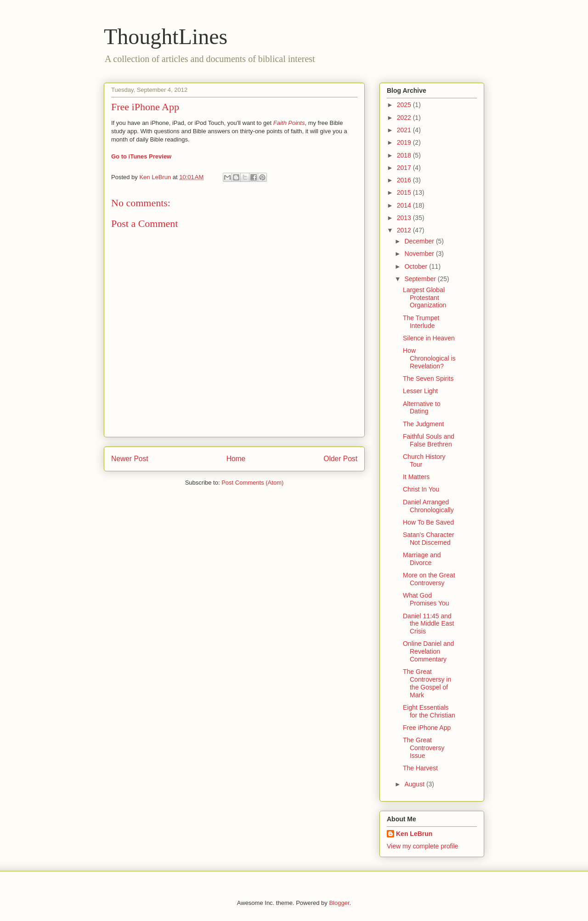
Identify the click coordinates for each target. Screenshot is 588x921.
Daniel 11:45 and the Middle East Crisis (429, 624)
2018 (405, 155)
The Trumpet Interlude (421, 322)
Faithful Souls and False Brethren (429, 440)
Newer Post (130, 459)
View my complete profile (422, 846)
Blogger (339, 903)
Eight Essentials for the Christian (429, 711)
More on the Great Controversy (429, 579)
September (421, 279)
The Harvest (420, 768)
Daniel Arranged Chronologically (428, 506)
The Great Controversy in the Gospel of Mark (427, 683)
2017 (405, 168)
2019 (405, 142)
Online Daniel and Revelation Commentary (428, 651)
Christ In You (421, 489)
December (420, 241)
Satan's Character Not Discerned (429, 539)
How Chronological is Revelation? (429, 358)
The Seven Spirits (428, 379)
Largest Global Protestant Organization (424, 298)
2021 (405, 130)
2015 (405, 192)
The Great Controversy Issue (424, 748)
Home (236, 459)
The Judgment (424, 424)
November (420, 254)
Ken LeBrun (414, 834)
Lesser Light (420, 391)
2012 (405, 230)
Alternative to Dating (422, 408)
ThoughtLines (166, 37)
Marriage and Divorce (422, 559)
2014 (405, 205)
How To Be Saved (428, 522)
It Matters (416, 477)
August (415, 784)
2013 (405, 218)
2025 (405, 105)
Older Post (340, 459)
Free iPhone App (427, 728)
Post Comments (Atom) (252, 483)
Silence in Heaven (429, 338)
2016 (405, 180)
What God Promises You (426, 599)
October (417, 266)
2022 (405, 118)
